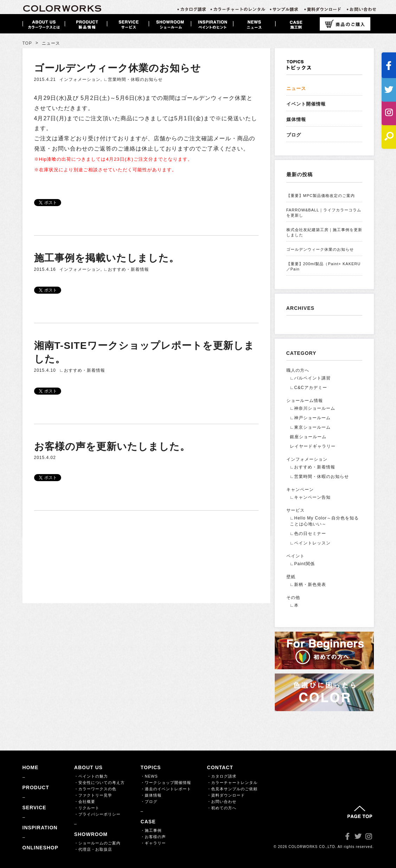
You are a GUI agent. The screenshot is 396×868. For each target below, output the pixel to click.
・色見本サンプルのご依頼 (232, 789)
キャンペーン (300, 490)
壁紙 (291, 577)
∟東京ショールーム (310, 427)
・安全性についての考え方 (99, 783)
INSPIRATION (40, 828)
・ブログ (149, 802)
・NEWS (149, 776)
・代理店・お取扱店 (93, 849)
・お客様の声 (153, 837)
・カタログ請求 (222, 776)
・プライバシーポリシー (97, 814)
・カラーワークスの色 (95, 789)
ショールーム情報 (305, 401)
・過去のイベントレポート (166, 789)
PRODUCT (36, 787)
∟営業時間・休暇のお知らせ (133, 79)
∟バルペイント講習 (310, 378)
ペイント (296, 556)
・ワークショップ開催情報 (166, 783)
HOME (31, 767)
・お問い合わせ (222, 802)
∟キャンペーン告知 (310, 497)
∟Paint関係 (302, 564)
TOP (27, 43)
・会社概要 (85, 802)
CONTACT (220, 767)
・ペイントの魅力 (91, 776)
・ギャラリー (153, 843)
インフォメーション (80, 79)
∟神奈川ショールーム (313, 408)
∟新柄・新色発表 (308, 585)
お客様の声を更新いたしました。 (112, 446)
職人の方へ (298, 370)
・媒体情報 (151, 795)
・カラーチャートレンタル (232, 783)
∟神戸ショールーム (310, 418)
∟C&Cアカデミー (309, 388)
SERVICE (34, 808)
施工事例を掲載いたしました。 (107, 258)
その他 (293, 598)
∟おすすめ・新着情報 (126, 269)
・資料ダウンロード (226, 795)
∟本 (294, 605)
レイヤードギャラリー (313, 446)
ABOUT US (88, 767)
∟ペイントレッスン (310, 543)
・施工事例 (151, 830)
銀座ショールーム (308, 437)
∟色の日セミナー (308, 534)
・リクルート (87, 808)
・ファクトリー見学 (93, 795)
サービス (296, 510)
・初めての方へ (222, 808)
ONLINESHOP (41, 848)
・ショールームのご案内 (97, 843)
